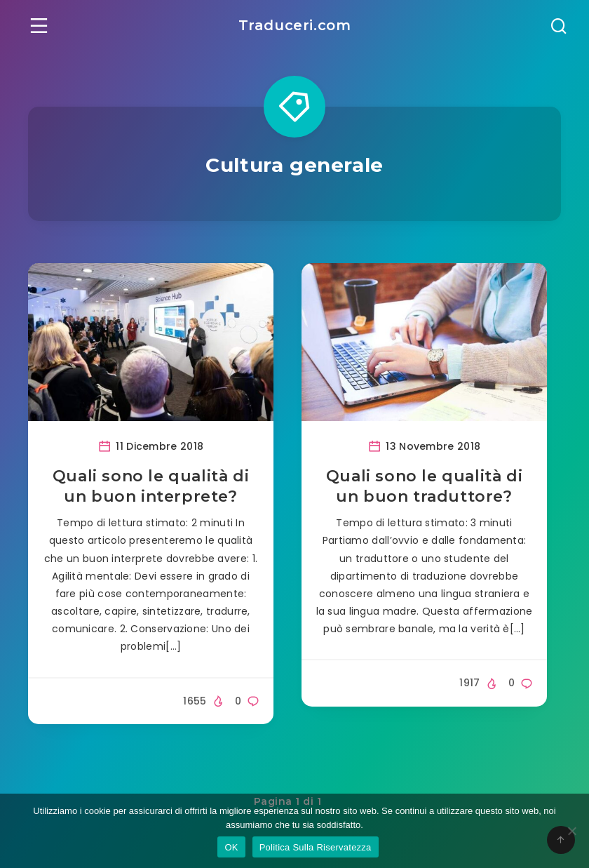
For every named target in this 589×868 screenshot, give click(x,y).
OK (231, 847)
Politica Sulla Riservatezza (316, 847)
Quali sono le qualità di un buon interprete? (151, 487)
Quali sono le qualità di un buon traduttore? (424, 487)
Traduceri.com (295, 25)
